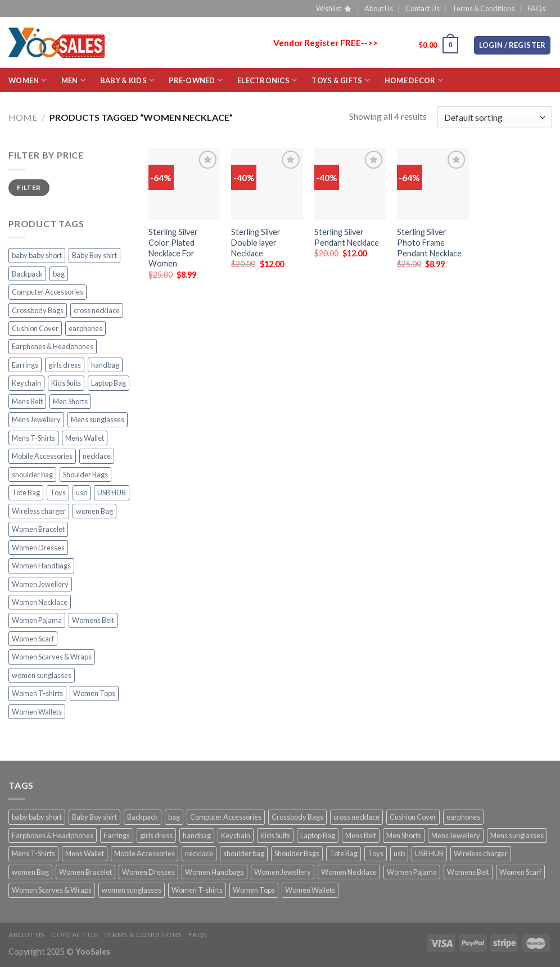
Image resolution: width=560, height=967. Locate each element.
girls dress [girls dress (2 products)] (65, 365)
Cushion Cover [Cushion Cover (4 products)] (35, 328)
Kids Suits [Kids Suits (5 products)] (66, 383)
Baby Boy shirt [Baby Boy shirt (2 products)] (94, 255)
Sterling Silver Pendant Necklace (347, 237)
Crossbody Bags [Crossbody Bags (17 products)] (38, 310)
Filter (29, 187)
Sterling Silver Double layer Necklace (256, 242)
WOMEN (28, 80)
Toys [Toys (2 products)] (58, 492)
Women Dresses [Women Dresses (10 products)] (38, 548)
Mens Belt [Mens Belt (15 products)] (27, 401)
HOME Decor (414, 80)
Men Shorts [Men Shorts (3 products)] (70, 401)
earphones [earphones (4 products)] (85, 328)
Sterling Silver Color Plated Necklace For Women (173, 248)
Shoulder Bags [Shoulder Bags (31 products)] (85, 475)
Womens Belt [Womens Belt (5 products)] (93, 620)
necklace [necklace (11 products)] (97, 456)
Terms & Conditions (483, 8)
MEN (73, 80)
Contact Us (423, 8)
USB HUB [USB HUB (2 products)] (112, 492)
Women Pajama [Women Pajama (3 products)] (37, 620)
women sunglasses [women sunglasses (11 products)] (42, 675)
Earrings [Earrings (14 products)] (25, 365)
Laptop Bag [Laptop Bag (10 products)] (109, 383)
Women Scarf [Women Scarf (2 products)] (33, 639)
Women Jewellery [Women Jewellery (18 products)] (40, 584)
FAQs (536, 8)
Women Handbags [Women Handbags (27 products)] (41, 566)
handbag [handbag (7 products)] (105, 365)
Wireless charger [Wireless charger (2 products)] (39, 511)
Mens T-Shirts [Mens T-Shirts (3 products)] (33, 438)
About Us (379, 8)
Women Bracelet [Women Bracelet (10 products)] (38, 529)
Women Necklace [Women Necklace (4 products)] (40, 602)
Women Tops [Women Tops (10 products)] (94, 693)
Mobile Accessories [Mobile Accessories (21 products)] (42, 456)
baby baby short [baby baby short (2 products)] (37, 255)
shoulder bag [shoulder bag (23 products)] (32, 475)
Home (23, 117)
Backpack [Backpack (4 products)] (27, 274)
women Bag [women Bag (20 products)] (94, 511)
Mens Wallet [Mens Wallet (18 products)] (85, 438)
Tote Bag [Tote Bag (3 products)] (26, 492)
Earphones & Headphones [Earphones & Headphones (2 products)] (53, 346)
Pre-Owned (196, 80)
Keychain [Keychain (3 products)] (26, 383)
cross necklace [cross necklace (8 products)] (97, 310)
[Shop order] (494, 117)
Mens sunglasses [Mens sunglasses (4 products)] (98, 419)
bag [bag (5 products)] (59, 274)
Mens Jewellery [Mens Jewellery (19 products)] (36, 419)
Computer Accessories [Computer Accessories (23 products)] (48, 292)
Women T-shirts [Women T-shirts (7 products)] (37, 693)
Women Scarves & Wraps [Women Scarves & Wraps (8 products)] (52, 657)
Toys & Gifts (341, 80)
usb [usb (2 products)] (82, 492)
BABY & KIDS (127, 80)
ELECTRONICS (267, 80)
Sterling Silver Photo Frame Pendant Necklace (429, 242)
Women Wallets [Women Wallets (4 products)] (37, 712)
